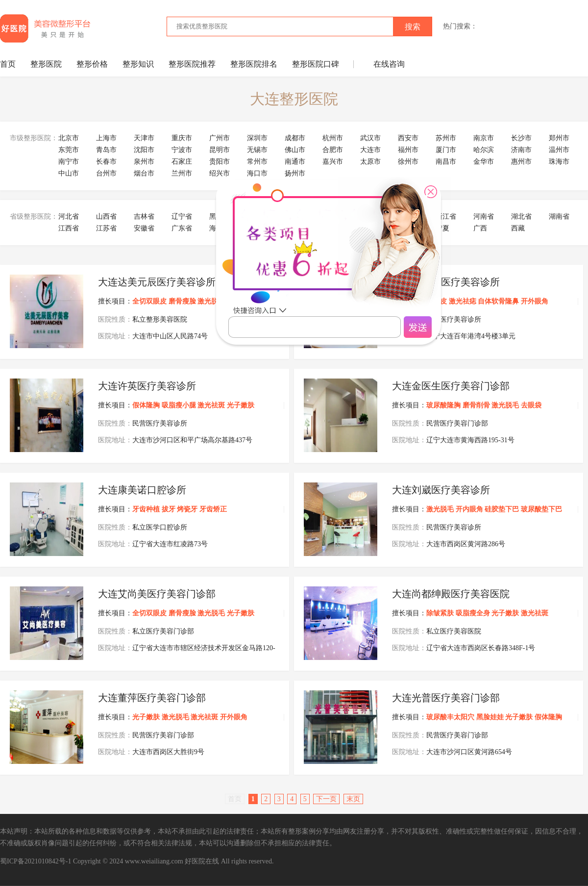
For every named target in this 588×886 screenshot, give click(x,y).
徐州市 (408, 162)
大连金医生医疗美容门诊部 (451, 386)
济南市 (521, 150)
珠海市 (559, 162)
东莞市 (69, 150)
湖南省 (559, 216)
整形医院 (46, 64)
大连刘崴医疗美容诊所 (441, 490)
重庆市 (182, 138)
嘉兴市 (333, 162)
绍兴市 (220, 173)
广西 (480, 228)
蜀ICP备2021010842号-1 (36, 861)
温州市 (559, 150)
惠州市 (521, 162)
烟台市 (144, 173)
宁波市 (182, 150)
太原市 (370, 162)
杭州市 (333, 138)
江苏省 (106, 228)
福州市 (408, 150)
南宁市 (69, 162)
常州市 (257, 162)
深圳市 (257, 138)
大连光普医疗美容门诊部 (446, 698)
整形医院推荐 (192, 64)
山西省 (106, 216)
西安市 (408, 138)
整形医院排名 (254, 64)
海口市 (257, 173)
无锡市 (257, 150)
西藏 (518, 228)
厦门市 (446, 150)
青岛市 (106, 150)
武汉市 (370, 138)
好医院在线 (202, 861)
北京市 (69, 138)
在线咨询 (389, 64)
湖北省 (521, 216)
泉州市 (144, 162)
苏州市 (446, 138)
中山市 (69, 173)
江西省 (69, 228)
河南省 (484, 216)
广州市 (220, 138)
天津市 (144, 138)
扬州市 (295, 173)
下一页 (326, 799)
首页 (8, 64)
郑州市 (559, 138)
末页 (353, 799)
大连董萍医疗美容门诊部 (152, 698)
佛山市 (295, 150)
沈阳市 (144, 150)
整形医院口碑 (316, 64)
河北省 (69, 216)
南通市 (295, 162)
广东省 (182, 228)
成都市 (295, 138)
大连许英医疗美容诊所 (147, 386)
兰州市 (182, 173)
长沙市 (521, 138)
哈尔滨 (484, 150)
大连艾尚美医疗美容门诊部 (157, 594)
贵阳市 (220, 162)
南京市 (484, 138)
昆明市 (220, 150)
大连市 (370, 150)
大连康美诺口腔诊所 (142, 490)
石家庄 (182, 162)
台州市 (106, 173)
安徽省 (144, 228)
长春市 (106, 162)
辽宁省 (182, 216)
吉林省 (144, 216)
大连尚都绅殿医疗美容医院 (451, 594)
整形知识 (138, 64)
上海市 (106, 138)
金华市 (484, 162)
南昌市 (446, 162)
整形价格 (92, 64)
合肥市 (333, 150)
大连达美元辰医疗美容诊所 (157, 282)
